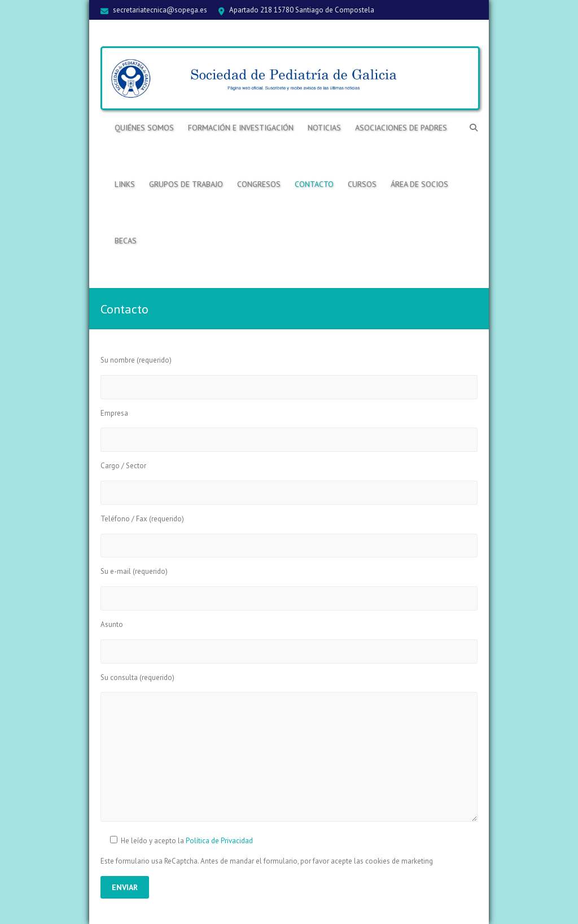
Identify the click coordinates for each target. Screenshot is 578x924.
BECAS (126, 241)
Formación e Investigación (241, 128)
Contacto (314, 184)
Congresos (259, 184)
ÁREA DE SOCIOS (419, 184)
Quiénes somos (144, 128)
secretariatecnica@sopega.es (160, 10)
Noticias (324, 128)
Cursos (362, 184)
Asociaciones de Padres (401, 128)
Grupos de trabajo (186, 184)
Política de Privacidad (219, 841)
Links (125, 184)
